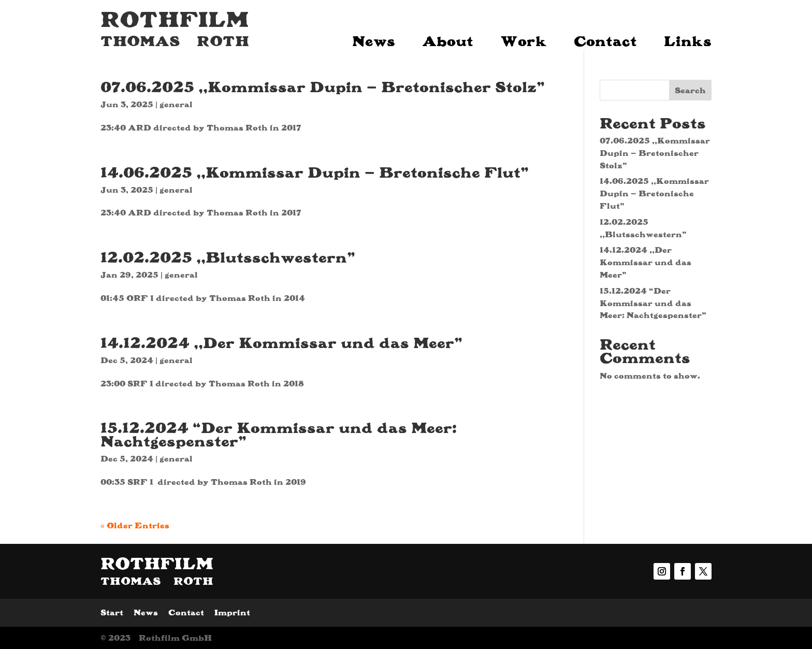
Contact (605, 39)
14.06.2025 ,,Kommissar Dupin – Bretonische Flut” (315, 172)
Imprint (232, 612)
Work (524, 39)
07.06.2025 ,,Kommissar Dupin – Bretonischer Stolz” (323, 86)
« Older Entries (135, 525)
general (176, 104)
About (448, 39)
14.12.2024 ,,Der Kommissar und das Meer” (281, 342)
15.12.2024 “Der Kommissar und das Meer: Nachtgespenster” (279, 434)
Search (690, 90)
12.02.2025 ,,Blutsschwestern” (228, 257)
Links (688, 39)
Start (112, 612)
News (374, 39)
